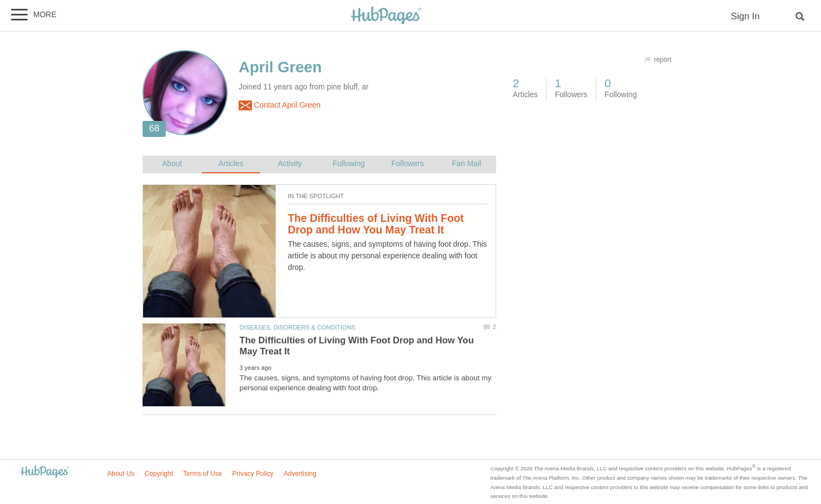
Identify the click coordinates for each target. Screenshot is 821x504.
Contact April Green (280, 105)
